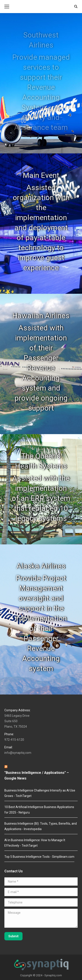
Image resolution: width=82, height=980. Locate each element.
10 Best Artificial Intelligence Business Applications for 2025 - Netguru (39, 810)
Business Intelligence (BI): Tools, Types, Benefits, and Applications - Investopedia (41, 826)
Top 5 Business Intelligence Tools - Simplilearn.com (39, 857)
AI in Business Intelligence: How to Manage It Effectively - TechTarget (35, 843)
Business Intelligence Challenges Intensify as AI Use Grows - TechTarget (40, 793)
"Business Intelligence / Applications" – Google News (37, 775)
